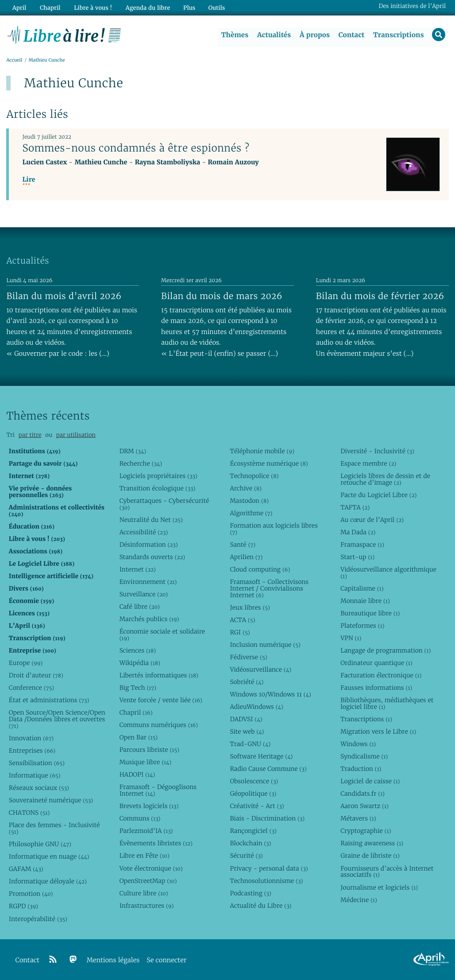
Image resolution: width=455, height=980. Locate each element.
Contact (351, 35)
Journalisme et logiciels (379, 887)
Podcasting (250, 893)
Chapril (136, 713)
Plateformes (362, 626)
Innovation (31, 738)
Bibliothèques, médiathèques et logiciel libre (387, 704)
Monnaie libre (365, 601)
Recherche (141, 463)
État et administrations (49, 700)
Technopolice (254, 476)
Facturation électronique (381, 675)
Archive (246, 488)
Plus (187, 7)
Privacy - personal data (269, 868)
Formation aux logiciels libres (274, 529)
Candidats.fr (362, 794)
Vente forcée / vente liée (161, 700)
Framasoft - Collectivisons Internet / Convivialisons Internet (269, 588)
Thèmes (235, 35)
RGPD (23, 906)
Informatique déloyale (48, 882)
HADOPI (137, 775)
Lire (29, 180)
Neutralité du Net (151, 520)
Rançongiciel (253, 831)
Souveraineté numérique (51, 801)
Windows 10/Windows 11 (270, 694)
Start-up (357, 557)
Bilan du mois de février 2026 (380, 296)
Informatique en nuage (49, 857)
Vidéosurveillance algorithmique (388, 573)
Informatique (35, 776)
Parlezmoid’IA (146, 831)
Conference (31, 688)
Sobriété (247, 682)
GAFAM (26, 869)
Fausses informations (376, 688)
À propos (314, 35)
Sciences (138, 650)
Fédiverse (248, 657)
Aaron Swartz (364, 806)
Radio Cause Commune (268, 769)
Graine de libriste (370, 856)
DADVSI (246, 719)
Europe (26, 663)
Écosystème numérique (269, 463)
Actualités (274, 35)
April (19, 7)
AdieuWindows (256, 707)
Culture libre (144, 893)
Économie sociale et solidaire (162, 635)
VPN (351, 638)
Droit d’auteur (36, 675)
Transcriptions (398, 35)
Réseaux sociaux (39, 788)
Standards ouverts (152, 557)
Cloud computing (260, 569)
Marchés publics (149, 619)
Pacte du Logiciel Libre (378, 495)
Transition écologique (158, 488)
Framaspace (362, 544)
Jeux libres (250, 607)
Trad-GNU (250, 744)
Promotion (31, 894)
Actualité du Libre (260, 906)
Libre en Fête (145, 856)
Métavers (358, 819)
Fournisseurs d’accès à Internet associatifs (387, 872)
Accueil (14, 60)
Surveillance (144, 594)
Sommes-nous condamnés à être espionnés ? (136, 148)
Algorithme (251, 513)
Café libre (140, 607)
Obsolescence (254, 782)
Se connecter (166, 960)
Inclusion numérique (265, 645)
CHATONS (29, 813)
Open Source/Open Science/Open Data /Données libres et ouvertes (57, 719)
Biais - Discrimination (267, 819)
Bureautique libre (370, 613)
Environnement (148, 582)
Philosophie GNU (40, 844)
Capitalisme (362, 588)
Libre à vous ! (92, 7)
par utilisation (76, 435)
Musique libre (146, 762)
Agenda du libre (146, 7)
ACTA (242, 620)
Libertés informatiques (159, 675)
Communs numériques (159, 725)
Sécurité (246, 856)
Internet (138, 569)
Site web (247, 732)
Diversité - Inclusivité (377, 451)
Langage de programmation (386, 650)
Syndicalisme (364, 757)
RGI (240, 632)
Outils (214, 7)
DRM (133, 451)
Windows (358, 744)
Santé (243, 544)
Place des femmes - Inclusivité (54, 829)
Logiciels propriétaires (158, 476)
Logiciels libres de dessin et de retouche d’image (385, 479)
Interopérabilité (38, 919)
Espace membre (368, 463)
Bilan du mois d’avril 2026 (64, 296)
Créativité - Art (257, 806)
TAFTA (355, 507)
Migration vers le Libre (378, 732)
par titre (30, 435)
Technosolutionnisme (266, 881)
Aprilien (246, 557)
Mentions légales (113, 960)
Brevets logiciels (149, 806)
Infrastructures (147, 906)
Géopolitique (253, 794)
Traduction (361, 769)
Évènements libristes (156, 844)
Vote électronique (151, 868)
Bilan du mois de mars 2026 (222, 296)
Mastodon (249, 501)
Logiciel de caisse (370, 782)
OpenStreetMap (148, 881)
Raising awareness (372, 844)
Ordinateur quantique (376, 663)
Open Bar (139, 738)
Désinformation (149, 544)
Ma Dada (358, 532)
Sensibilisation (37, 763)
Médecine (359, 900)
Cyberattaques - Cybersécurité (164, 504)
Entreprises (32, 751)
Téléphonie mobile (262, 451)
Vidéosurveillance (260, 669)
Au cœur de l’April (372, 520)
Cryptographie (366, 831)
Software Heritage (261, 757)
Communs (140, 819)
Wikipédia (140, 663)
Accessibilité (144, 532)
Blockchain (250, 844)
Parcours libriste (149, 750)
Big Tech (138, 688)
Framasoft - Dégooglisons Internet (158, 791)
